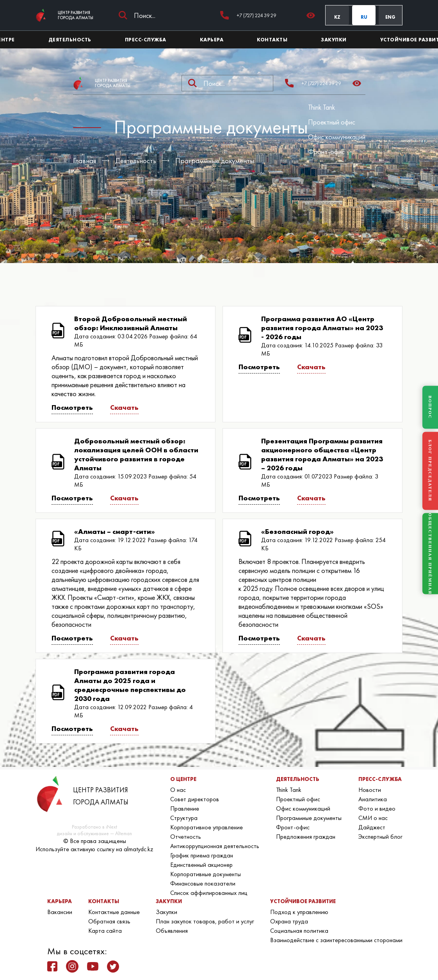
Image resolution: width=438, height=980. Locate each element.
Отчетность (186, 837)
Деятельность (136, 161)
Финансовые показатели (203, 883)
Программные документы (215, 161)
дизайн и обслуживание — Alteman (94, 833)
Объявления (172, 931)
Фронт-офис (326, 152)
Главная (85, 161)
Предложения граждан (306, 837)
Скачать (124, 407)
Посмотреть (72, 407)
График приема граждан (202, 855)
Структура (184, 818)
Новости (370, 790)
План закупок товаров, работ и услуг (205, 921)
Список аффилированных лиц (209, 893)
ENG (390, 17)
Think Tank (321, 107)
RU (364, 17)
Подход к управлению (299, 912)
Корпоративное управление (207, 827)
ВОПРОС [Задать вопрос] (430, 407)
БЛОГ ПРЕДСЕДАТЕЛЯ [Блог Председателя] (430, 471)
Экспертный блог (380, 837)
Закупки (166, 912)
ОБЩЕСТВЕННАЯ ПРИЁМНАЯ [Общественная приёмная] (430, 554)
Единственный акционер (201, 865)
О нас (178, 790)
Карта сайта (105, 931)
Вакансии (60, 912)
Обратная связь (109, 921)
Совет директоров (195, 799)
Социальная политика (299, 931)
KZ (337, 17)
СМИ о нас (373, 818)
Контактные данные (114, 912)
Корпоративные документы (206, 874)
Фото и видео (377, 808)
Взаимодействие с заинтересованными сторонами (336, 940)
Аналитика (373, 799)
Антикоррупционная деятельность (215, 846)
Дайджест (372, 827)
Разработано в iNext (94, 827)
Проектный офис (332, 122)
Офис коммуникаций (337, 137)
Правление (185, 808)
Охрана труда (289, 921)
